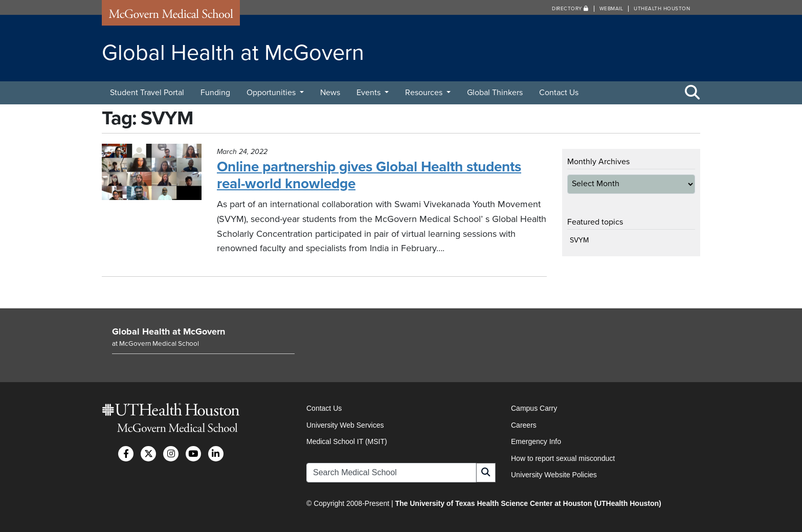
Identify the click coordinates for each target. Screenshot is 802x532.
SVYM (579, 240)
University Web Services (345, 425)
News (330, 93)
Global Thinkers (495, 93)
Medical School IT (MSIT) (347, 441)
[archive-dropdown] (631, 184)
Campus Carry (534, 408)
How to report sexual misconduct (563, 458)
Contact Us (559, 93)
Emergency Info (536, 441)
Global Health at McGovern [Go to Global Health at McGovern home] (169, 331)
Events (370, 93)
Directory (570, 9)
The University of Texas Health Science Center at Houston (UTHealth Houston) (528, 503)
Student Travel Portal (147, 93)
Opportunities (272, 93)
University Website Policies (554, 475)
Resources (425, 93)
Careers (524, 425)
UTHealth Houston (662, 9)
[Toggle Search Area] (693, 93)
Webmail (611, 9)
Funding (215, 93)
